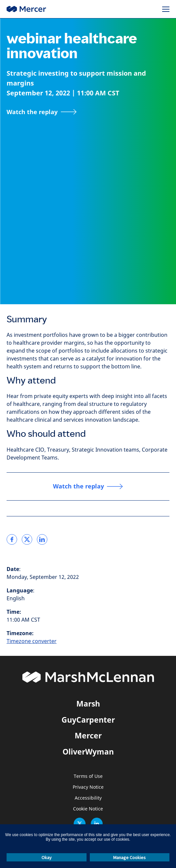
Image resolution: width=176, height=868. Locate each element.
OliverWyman (88, 752)
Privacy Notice (88, 787)
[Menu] (166, 9)
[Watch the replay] (42, 112)
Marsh (88, 704)
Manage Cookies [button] (129, 857)
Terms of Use (88, 776)
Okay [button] (47, 857)
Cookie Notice (88, 809)
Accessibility (88, 798)
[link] (12, 539)
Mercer (88, 735)
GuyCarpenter (88, 720)
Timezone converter (32, 641)
